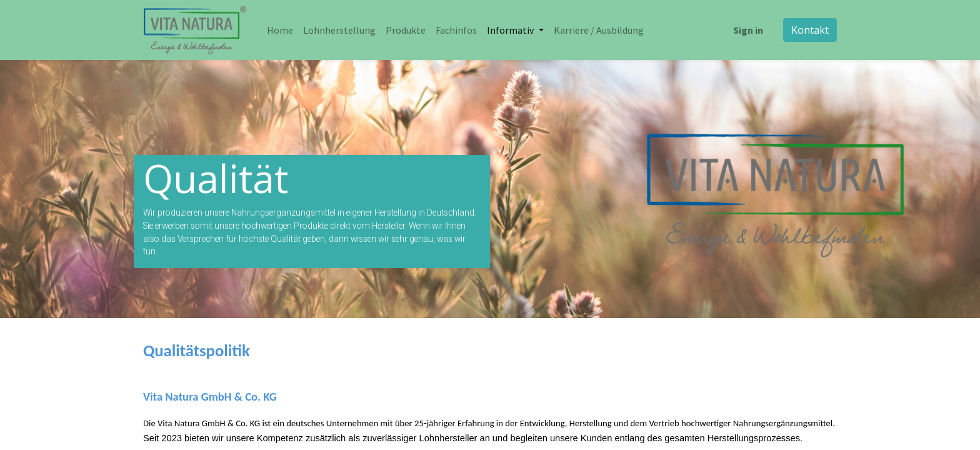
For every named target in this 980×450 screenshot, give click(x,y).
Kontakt (810, 30)
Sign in (748, 30)
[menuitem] (280, 30)
